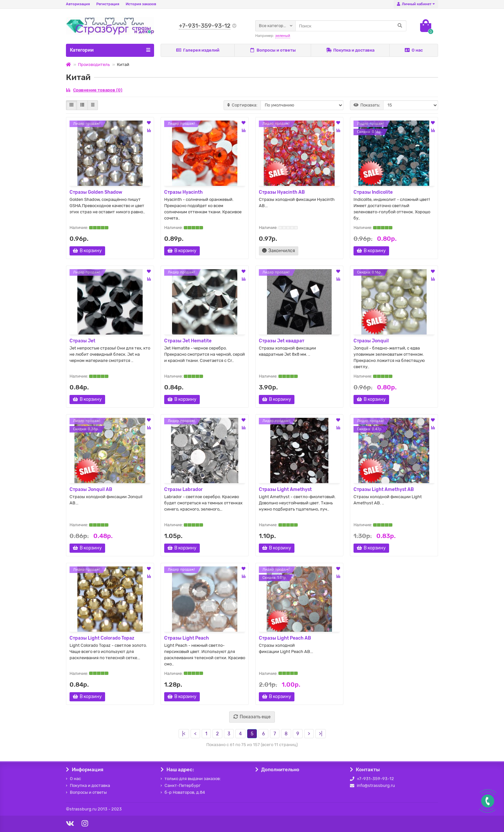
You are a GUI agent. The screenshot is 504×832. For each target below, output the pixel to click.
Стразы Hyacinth (183, 192)
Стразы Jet (82, 341)
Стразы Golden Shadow (96, 192)
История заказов (141, 4)
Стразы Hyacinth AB (282, 192)
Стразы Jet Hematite (188, 341)
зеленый (283, 36)
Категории (110, 50)
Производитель (94, 65)
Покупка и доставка (350, 50)
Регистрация (108, 4)
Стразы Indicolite (373, 192)
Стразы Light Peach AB (285, 638)
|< (184, 734)
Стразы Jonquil (371, 341)
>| (321, 734)
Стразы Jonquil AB (91, 489)
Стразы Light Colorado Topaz (102, 638)
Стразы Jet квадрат (282, 341)
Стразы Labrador (183, 489)
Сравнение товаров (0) (94, 90)
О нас (414, 50)
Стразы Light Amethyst (285, 489)
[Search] (351, 26)
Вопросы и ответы (273, 50)
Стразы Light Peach (187, 638)
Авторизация (78, 4)
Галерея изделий (198, 50)
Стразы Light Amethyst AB (384, 489)
